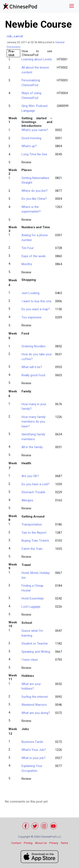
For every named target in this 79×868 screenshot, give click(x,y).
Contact (16, 843)
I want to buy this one (36, 301)
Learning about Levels (37, 59)
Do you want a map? (36, 309)
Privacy (54, 843)
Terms (64, 843)
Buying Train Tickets (35, 541)
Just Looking (30, 293)
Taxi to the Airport (34, 533)
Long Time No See (34, 154)
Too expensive (31, 317)
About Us (41, 843)
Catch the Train (32, 549)
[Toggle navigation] (72, 6)
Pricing (28, 843)
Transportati (32, 524)
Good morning (31, 138)
